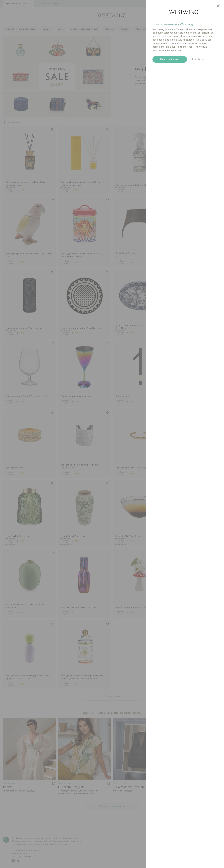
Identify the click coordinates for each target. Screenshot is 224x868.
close (218, 6)
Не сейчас (198, 59)
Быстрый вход (170, 59)
